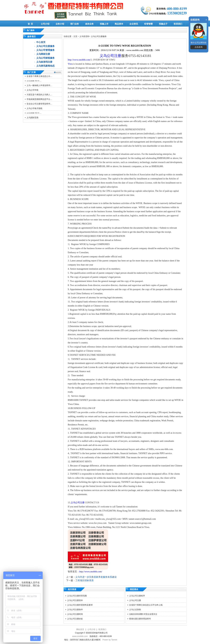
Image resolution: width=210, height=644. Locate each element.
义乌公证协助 (135, 610)
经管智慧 (148, 24)
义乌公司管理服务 (45, 50)
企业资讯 (134, 24)
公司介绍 (45, 24)
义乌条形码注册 (44, 62)
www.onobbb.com (80, 636)
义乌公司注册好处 (75, 619)
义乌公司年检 (32, 90)
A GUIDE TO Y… (34, 81)
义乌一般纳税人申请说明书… (39, 85)
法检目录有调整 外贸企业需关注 (143, 614)
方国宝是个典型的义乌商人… (39, 95)
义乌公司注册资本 (75, 600)
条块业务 (89, 24)
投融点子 (163, 24)
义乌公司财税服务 (45, 58)
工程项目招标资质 (84, 580)
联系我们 (178, 24)
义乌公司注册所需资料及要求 (80, 605)
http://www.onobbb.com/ (79, 60)
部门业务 (75, 24)
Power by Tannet (110, 640)
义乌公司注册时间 (75, 614)
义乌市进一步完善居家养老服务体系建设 (96, 577)
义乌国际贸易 (32, 118)
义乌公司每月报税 (34, 108)
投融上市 (104, 24)
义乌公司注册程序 (137, 596)
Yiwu (70, 64)
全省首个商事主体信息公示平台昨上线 (146, 605)
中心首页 (41, 42)
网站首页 (80, 629)
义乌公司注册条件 (75, 610)
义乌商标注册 (43, 54)
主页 (75, 36)
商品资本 (119, 24)
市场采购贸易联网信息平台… (39, 99)
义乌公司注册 (110, 56)
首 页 (30, 24)
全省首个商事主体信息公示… (39, 76)
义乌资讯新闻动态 (45, 66)
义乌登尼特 (84, 36)
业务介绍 (60, 24)
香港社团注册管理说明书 (140, 619)
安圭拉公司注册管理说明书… (39, 104)
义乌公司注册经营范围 (77, 596)
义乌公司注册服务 (45, 46)
